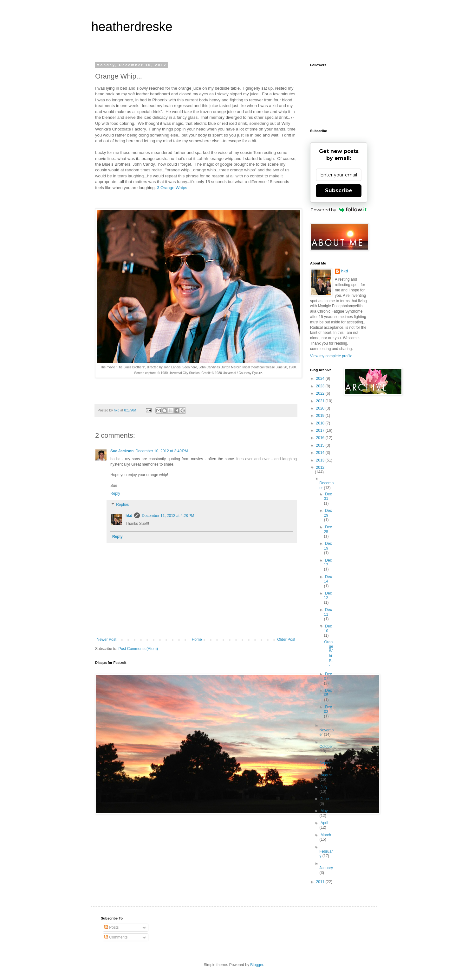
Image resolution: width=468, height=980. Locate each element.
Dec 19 (328, 546)
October (326, 747)
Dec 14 (328, 579)
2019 (321, 416)
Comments (116, 937)
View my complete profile (331, 356)
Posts (111, 927)
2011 (321, 882)
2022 (321, 393)
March (326, 835)
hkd (129, 516)
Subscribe (339, 191)
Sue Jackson (122, 451)
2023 (321, 386)
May (324, 811)
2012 (320, 468)
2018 (321, 423)
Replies (122, 505)
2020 (321, 408)
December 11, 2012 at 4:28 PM (168, 516)
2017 (321, 430)
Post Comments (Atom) (138, 649)
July (324, 787)
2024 (321, 379)
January (326, 868)
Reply (115, 493)
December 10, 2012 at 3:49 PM (162, 451)
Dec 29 (328, 513)
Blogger (257, 965)
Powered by (339, 210)
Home (197, 640)
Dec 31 (328, 496)
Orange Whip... (328, 653)
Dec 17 (328, 563)
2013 (321, 460)
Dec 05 (328, 693)
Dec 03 (328, 709)
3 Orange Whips (172, 188)
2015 (321, 445)
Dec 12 (328, 595)
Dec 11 (328, 612)
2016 (321, 438)
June (325, 799)
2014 (321, 453)
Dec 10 (328, 628)
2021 (321, 401)
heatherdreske (132, 27)
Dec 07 (328, 676)
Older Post (286, 640)
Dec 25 (328, 529)
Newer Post (107, 640)
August (326, 775)
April (324, 823)
